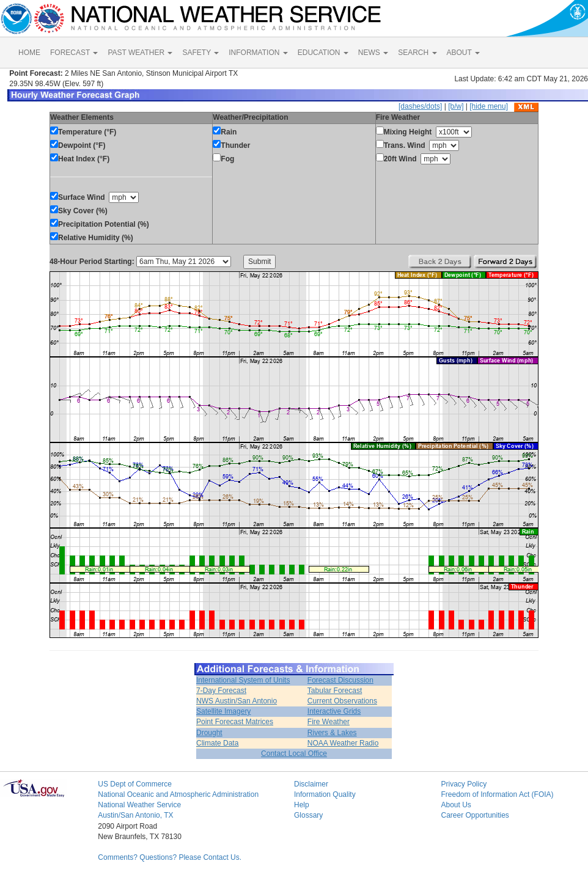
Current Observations (342, 701)
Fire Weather (329, 722)
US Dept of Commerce (135, 784)
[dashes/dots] (420, 106)
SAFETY (200, 53)
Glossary (308, 815)
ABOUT (463, 53)
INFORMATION (258, 53)
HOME (29, 53)
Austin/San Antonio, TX (135, 815)
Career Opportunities (475, 815)
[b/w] (456, 106)
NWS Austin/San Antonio (237, 701)
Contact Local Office (294, 754)
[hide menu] (489, 106)
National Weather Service (139, 805)
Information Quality (325, 794)
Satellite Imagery (223, 711)
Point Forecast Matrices (235, 722)
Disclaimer (311, 784)
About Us (456, 805)
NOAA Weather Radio (343, 743)
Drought (209, 733)
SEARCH (417, 53)
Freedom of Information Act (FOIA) (497, 794)
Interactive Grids (334, 711)
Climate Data (217, 743)
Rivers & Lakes (332, 733)
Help (302, 805)
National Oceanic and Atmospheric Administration (178, 794)
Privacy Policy (464, 784)
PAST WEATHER (140, 53)
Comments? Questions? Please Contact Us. (170, 857)
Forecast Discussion (340, 680)
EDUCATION (323, 53)
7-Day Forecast (221, 691)
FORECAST (74, 53)
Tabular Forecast (335, 691)
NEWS (373, 53)
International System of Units (243, 680)
